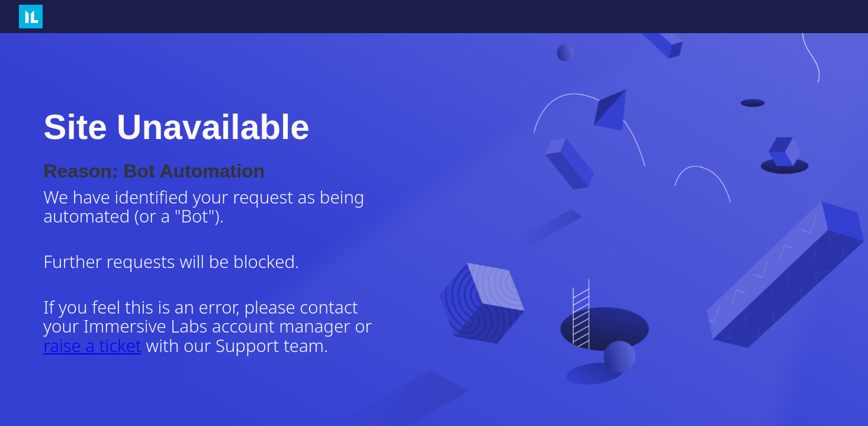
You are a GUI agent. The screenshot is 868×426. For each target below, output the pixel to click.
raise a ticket (92, 346)
